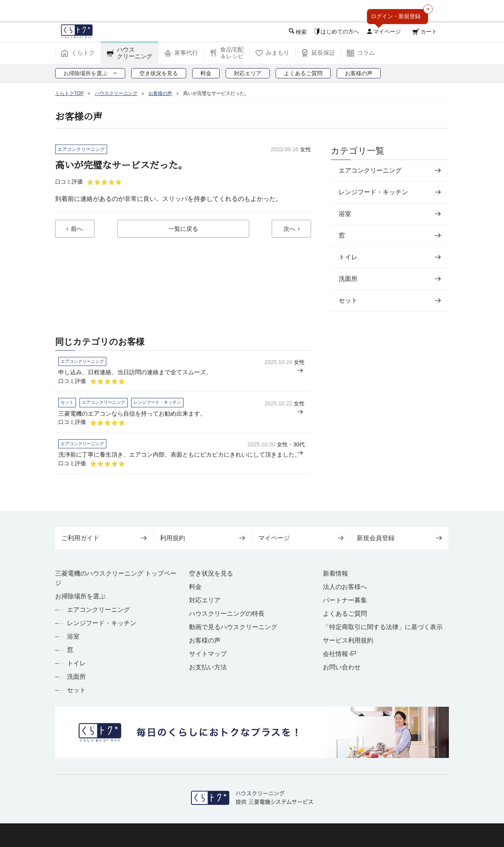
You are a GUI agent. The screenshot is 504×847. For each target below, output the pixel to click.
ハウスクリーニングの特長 (227, 614)
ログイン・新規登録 (396, 16)
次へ (289, 229)
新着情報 (335, 573)
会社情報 (339, 654)
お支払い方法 (208, 667)
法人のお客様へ (345, 587)
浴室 (73, 636)
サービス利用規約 (348, 640)
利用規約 (203, 538)
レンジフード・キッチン (102, 623)
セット (76, 690)
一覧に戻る (183, 229)
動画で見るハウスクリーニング (233, 627)
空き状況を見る (211, 573)
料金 (195, 587)
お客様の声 (205, 640)
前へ (77, 229)
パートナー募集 (345, 600)
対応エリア (205, 600)
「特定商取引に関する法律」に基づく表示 (383, 627)
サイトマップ (208, 654)
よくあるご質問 (345, 614)
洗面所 (76, 677)
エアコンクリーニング (98, 610)
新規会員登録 (399, 538)
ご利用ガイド (104, 538)
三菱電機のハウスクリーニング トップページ (116, 578)
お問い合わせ (342, 667)
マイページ (301, 538)
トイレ (76, 663)
